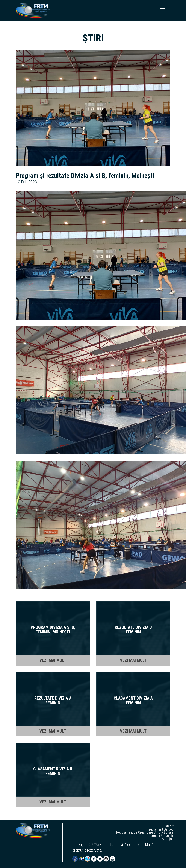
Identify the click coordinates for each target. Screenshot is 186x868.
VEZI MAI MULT (53, 660)
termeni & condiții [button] (161, 836)
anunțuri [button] (168, 839)
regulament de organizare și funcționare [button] (145, 832)
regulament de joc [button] (160, 829)
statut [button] (169, 826)
